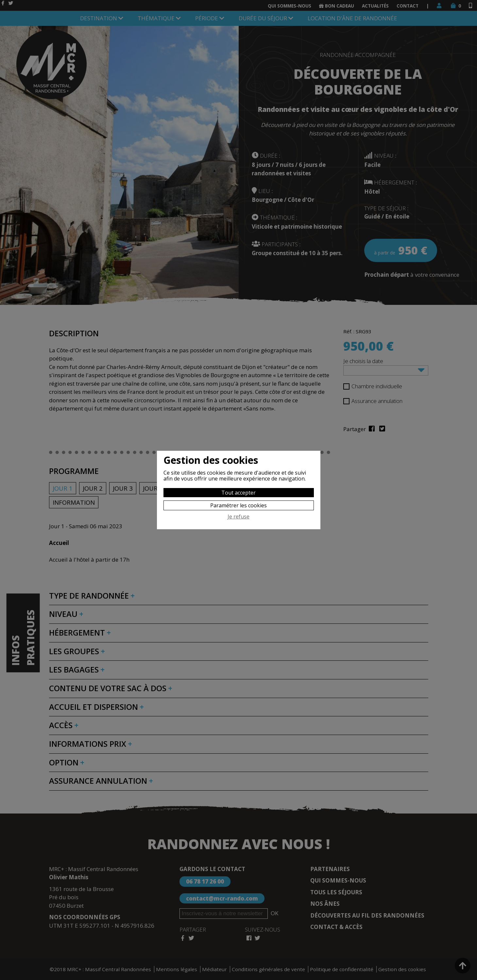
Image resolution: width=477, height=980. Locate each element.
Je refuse (238, 517)
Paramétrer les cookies (238, 505)
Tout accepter (238, 493)
